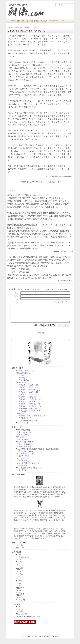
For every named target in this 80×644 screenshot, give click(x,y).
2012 (19, 580)
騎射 (22, 381)
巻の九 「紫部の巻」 (29, 408)
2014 (19, 575)
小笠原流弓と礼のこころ (23, 514)
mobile (20, 611)
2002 (19, 601)
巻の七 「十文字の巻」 (29, 403)
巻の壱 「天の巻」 (28, 389)
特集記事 (44, 21)
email (16, 296)
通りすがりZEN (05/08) (27, 455)
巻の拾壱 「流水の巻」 (29, 412)
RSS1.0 (20, 613)
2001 (19, 603)
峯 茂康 (20, 549)
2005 (19, 594)
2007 (19, 589)
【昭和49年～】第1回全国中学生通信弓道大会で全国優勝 (38, 453)
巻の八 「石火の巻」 (29, 405)
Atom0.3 (20, 615)
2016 (19, 570)
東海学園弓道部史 (27, 424)
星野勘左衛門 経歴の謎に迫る (32, 419)
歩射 (22, 379)
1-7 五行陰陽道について (26, 457)
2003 (19, 599)
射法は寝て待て (22, 21)
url (17, 299)
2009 (19, 585)
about (62, 21)
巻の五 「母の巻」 (28, 398)
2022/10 (23, 561)
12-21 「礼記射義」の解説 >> (53, 182)
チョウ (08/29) (24, 438)
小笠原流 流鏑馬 (20, 491)
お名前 (16, 293)
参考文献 (24, 384)
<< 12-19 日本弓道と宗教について (29, 182)
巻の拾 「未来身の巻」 (29, 410)
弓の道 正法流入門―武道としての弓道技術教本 (31, 532)
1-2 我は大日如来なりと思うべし (30, 472)
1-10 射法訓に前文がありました (29, 467)
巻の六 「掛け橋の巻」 (29, 400)
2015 (19, 573)
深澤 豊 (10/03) (25, 450)
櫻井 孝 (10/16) (25, 436)
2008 (19, 587)
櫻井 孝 (49, 176)
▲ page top (40, 336)
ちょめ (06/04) (24, 443)
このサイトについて (24, 374)
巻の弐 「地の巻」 (28, 391)
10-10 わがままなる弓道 (26, 445)
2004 (19, 596)
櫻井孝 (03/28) (24, 460)
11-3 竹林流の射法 (24, 434)
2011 (19, 582)
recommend (54, 21)
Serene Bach (31, 620)
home (13, 21)
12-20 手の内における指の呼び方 (27, 31)
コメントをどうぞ (61, 302)
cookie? (37, 329)
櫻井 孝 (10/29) (25, 448)
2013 (19, 577)
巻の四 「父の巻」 (28, 396)
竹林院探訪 (25, 422)
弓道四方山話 (35, 21)
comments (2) (68, 176)
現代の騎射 (21, 441)
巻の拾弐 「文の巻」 (32, 27)
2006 (19, 592)
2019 (19, 563)
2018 (19, 566)
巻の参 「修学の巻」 (29, 393)
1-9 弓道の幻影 (23, 462)
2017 (19, 568)
